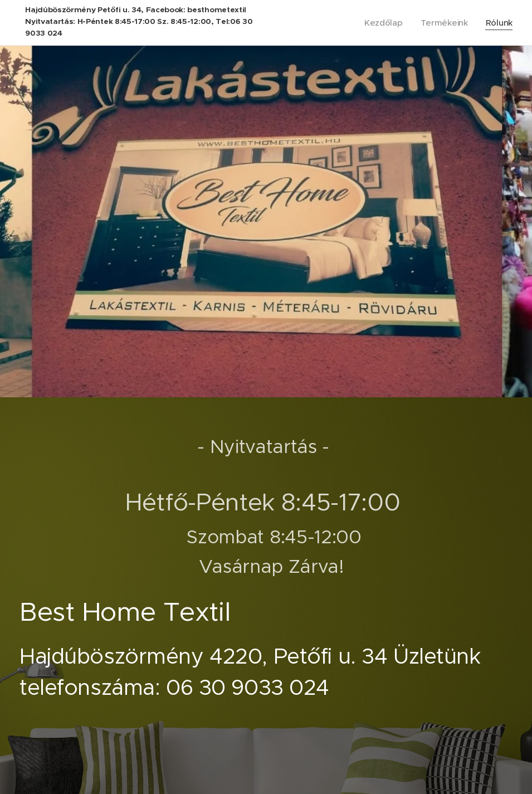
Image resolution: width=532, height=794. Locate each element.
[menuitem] (383, 23)
